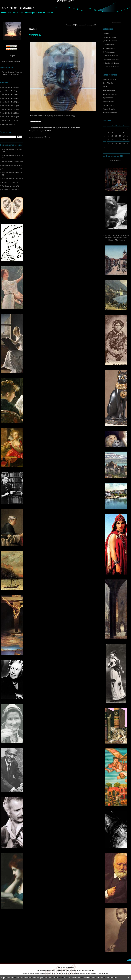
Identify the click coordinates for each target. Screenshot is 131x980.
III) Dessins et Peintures (111, 63)
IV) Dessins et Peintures (111, 67)
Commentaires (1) (69, 116)
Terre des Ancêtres (109, 90)
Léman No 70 (17, 169)
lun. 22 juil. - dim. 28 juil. (10, 91)
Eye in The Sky (108, 83)
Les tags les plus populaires (85, 971)
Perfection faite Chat (110, 113)
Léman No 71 (15, 186)
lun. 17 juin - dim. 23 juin (10, 109)
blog (107, 974)
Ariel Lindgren (7, 149)
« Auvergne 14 (70, 25)
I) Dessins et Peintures (110, 56)
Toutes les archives (9, 124)
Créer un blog (61, 967)
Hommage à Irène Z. (110, 94)
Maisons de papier (109, 109)
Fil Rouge (20, 161)
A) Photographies (109, 45)
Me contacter (116, 23)
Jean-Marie (6, 169)
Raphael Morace (8, 161)
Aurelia (4, 182)
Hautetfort (71, 967)
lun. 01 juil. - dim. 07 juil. (10, 102)
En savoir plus (112, 978)
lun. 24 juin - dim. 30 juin (10, 106)
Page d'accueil (81, 25)
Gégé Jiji (5, 165)
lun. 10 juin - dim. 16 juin (10, 113)
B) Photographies (109, 48)
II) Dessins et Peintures (111, 59)
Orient (105, 87)
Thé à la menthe (108, 105)
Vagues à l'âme (108, 98)
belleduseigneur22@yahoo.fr (12, 61)
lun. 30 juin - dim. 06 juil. (10, 87)
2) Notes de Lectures (110, 41)
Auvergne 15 (19, 179)
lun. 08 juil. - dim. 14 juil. (10, 98)
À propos (12, 56)
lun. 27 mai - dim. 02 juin (10, 120)
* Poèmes (106, 33)
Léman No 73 (15, 190)
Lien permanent (58, 116)
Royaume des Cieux (110, 79)
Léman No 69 (15, 182)
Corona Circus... (17, 165)
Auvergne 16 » (92, 25)
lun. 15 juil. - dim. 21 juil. (10, 94)
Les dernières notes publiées (66, 971)
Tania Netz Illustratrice (17, 8)
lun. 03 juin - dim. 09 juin (10, 117)
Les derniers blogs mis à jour (46, 971)
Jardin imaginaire (108, 102)
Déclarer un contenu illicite (30, 974)
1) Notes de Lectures (110, 37)
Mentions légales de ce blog (49, 974)
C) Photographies (109, 52)
